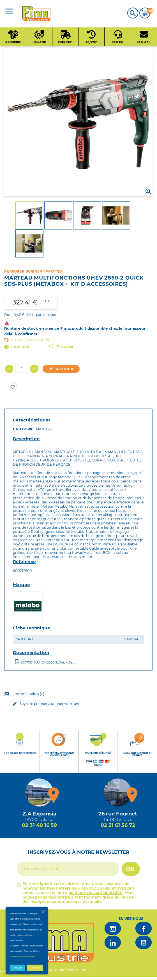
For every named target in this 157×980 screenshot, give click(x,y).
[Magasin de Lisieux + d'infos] (118, 793)
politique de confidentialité (95, 893)
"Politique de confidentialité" (23, 957)
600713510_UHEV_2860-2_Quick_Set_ (48, 663)
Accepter (35, 968)
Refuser (17, 968)
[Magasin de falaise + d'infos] (39, 793)
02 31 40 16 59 (39, 825)
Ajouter (60, 369)
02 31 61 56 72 (118, 825)
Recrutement (78, 970)
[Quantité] (22, 369)
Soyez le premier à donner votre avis (45, 704)
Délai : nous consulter (31, 339)
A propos (58, 970)
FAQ (4, 971)
